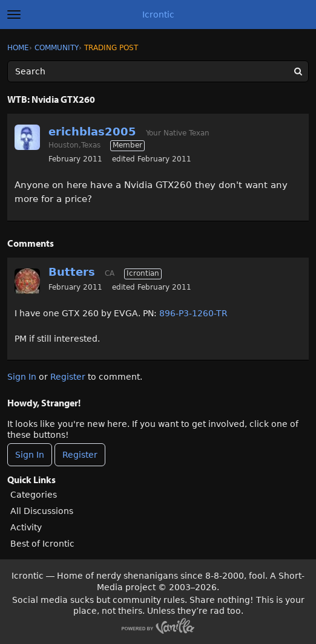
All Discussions (42, 511)
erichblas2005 (92, 132)
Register (68, 377)
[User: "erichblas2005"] (27, 137)
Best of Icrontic (42, 544)
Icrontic (158, 15)
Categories (34, 495)
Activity (26, 527)
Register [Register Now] (80, 455)
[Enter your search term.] (158, 71)
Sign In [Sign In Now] (30, 455)
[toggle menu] (14, 15)
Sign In (22, 377)
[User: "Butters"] (27, 281)
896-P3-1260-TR (193, 313)
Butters (72, 272)
